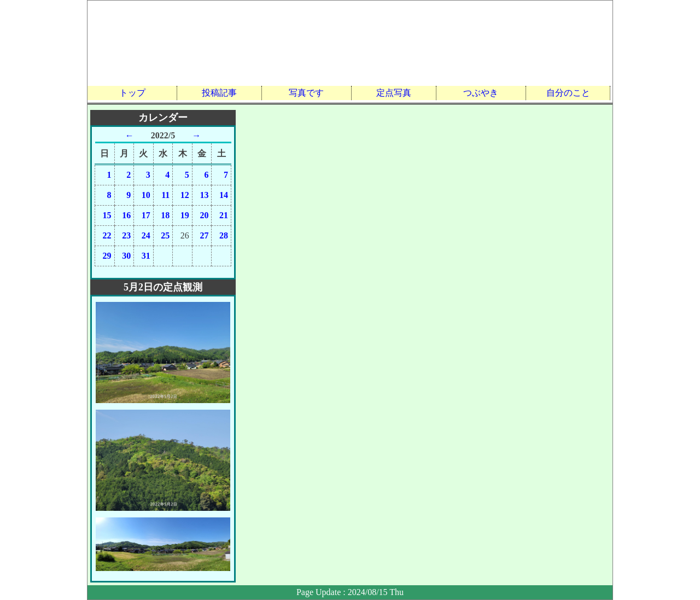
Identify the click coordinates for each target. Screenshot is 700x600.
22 (107, 235)
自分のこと (568, 93)
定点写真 (394, 93)
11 (165, 195)
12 (185, 195)
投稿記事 (219, 93)
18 (165, 215)
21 (224, 215)
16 (126, 215)
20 (204, 215)
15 (107, 215)
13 (204, 195)
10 (146, 195)
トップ (132, 93)
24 (146, 235)
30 (126, 256)
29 (107, 256)
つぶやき (481, 93)
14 (224, 195)
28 (224, 235)
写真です (306, 93)
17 (146, 215)
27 (204, 235)
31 (146, 256)
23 (126, 235)
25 (165, 235)
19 (185, 215)
